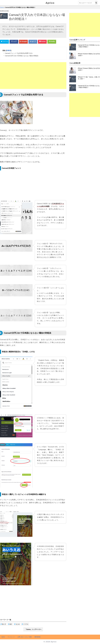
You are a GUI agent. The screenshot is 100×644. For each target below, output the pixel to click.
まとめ (17, 624)
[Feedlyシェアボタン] (52, 41)
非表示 (9, 50)
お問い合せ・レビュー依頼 (25, 637)
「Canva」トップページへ (33, 629)
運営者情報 (37, 637)
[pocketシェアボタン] (42, 41)
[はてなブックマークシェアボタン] (33, 41)
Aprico (50, 3)
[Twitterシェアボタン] (4, 41)
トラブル (25, 624)
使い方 (3, 624)
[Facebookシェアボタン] (14, 41)
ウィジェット (11, 637)
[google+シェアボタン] (23, 41)
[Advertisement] (33, 76)
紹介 (10, 624)
